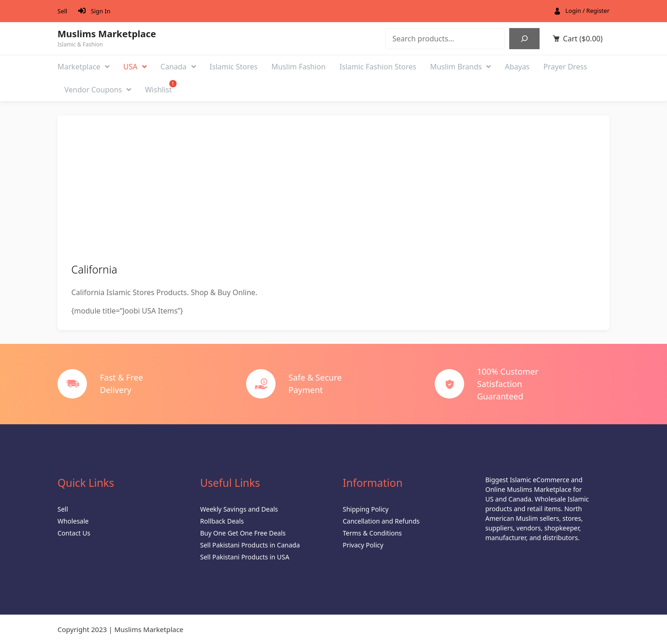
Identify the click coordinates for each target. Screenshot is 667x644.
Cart (583, 39)
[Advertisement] (333, 194)
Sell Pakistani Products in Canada (250, 545)
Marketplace (83, 67)
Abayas (517, 67)
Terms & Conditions (372, 533)
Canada (178, 67)
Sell (62, 11)
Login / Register (587, 11)
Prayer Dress (565, 67)
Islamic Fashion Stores (378, 67)
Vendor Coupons (98, 90)
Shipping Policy (366, 509)
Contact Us (74, 533)
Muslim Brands (461, 67)
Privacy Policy (363, 545)
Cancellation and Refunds (381, 521)
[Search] (524, 39)
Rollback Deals (222, 521)
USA (135, 67)
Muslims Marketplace (107, 34)
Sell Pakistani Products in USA (245, 557)
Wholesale (73, 521)
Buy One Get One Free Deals (243, 533)
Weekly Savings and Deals (239, 509)
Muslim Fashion (299, 67)
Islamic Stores (234, 67)
